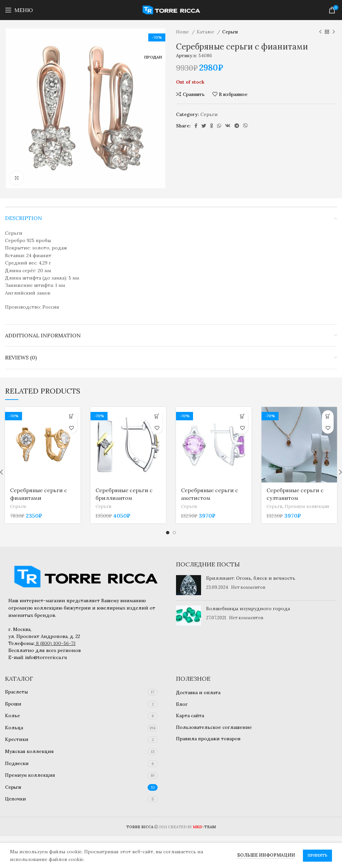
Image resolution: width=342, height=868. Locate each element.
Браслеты (17, 692)
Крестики (17, 739)
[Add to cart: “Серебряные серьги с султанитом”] (328, 416)
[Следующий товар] (334, 32)
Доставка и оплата (198, 692)
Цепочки (16, 799)
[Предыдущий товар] (320, 32)
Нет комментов (248, 587)
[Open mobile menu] (19, 10)
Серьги (230, 32)
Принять (317, 855)
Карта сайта (190, 716)
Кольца (14, 728)
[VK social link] (228, 126)
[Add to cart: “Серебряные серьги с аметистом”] (242, 416)
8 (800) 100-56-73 (56, 643)
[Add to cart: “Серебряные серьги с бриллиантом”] (157, 416)
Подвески (17, 763)
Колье (13, 716)
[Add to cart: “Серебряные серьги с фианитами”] (71, 416)
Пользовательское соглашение (214, 727)
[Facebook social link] (196, 126)
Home (183, 32)
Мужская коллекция (29, 751)
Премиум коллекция (307, 506)
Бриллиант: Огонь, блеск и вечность (251, 578)
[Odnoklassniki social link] (212, 126)
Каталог (206, 32)
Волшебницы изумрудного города (248, 609)
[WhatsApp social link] (219, 126)
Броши (13, 704)
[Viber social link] (245, 126)
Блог (182, 704)
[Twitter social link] (204, 126)
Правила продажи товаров (208, 739)
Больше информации (266, 855)
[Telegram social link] (237, 126)
